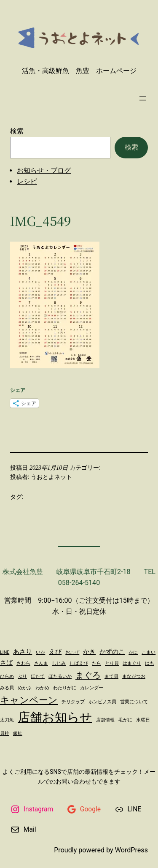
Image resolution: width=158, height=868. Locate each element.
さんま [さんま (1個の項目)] (41, 663)
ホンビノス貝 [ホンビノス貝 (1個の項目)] (102, 702)
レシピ (27, 181)
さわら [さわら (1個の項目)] (23, 663)
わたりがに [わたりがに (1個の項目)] (65, 688)
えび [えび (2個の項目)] (55, 652)
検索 (17, 131)
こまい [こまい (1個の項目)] (149, 652)
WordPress (131, 850)
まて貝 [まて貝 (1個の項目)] (111, 676)
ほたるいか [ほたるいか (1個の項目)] (60, 676)
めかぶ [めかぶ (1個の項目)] (25, 688)
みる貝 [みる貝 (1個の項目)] (7, 688)
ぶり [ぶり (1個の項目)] (22, 676)
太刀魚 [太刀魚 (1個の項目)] (7, 720)
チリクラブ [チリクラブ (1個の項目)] (73, 702)
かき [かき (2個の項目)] (89, 652)
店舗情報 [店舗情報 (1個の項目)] (105, 720)
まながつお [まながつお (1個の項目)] (134, 676)
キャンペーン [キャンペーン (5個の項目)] (29, 700)
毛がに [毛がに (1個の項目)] (125, 720)
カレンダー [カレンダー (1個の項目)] (92, 688)
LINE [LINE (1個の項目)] (5, 652)
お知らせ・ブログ (44, 170)
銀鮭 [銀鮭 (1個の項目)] (18, 733)
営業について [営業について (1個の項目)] (134, 702)
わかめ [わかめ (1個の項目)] (42, 688)
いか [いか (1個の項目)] (40, 652)
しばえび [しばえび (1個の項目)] (79, 663)
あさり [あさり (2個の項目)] (23, 652)
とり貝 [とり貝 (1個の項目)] (112, 663)
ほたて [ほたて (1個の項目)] (38, 676)
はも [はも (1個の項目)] (150, 663)
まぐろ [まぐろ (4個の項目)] (88, 675)
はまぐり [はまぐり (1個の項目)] (132, 663)
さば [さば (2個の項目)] (6, 663)
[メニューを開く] (143, 98)
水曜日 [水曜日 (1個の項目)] (143, 720)
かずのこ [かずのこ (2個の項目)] (112, 652)
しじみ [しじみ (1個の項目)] (59, 663)
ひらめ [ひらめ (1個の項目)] (7, 676)
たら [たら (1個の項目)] (96, 663)
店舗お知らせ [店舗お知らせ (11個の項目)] (55, 717)
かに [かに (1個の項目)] (133, 652)
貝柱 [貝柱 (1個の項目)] (5, 733)
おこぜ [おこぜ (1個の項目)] (72, 652)
